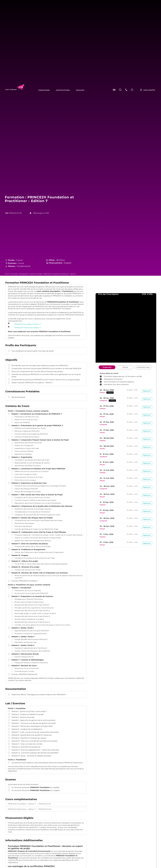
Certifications (63, 90)
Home (7, 274)
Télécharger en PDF (41, 213)
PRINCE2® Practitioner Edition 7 (28, 328)
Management (24, 274)
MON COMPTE (149, 90)
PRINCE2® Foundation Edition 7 (28, 324)
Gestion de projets (36, 274)
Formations (44, 90)
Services (80, 90)
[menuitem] (113, 90)
